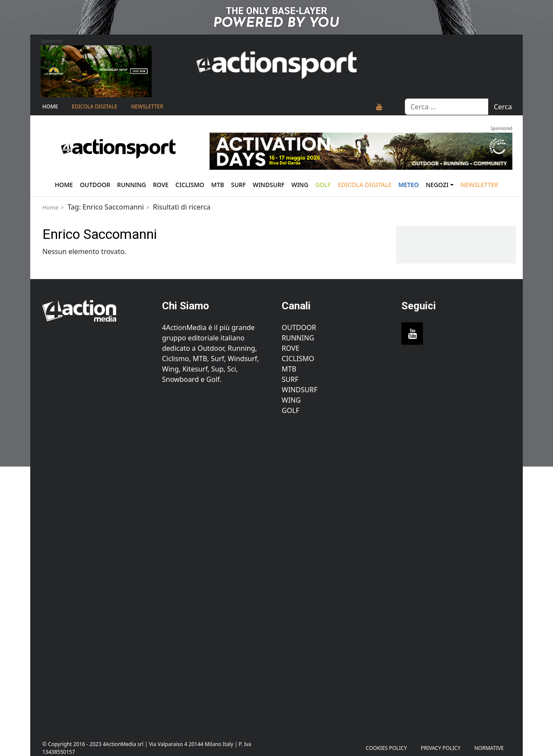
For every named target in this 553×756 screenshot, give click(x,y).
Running (132, 185)
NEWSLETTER (147, 106)
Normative (489, 748)
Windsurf (269, 185)
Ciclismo (190, 185)
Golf (291, 410)
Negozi (437, 185)
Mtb (218, 185)
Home (50, 106)
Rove (161, 185)
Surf (238, 185)
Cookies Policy (386, 748)
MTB (289, 369)
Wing (300, 185)
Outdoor (95, 185)
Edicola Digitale (94, 106)
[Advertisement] (97, 573)
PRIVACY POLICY (441, 748)
